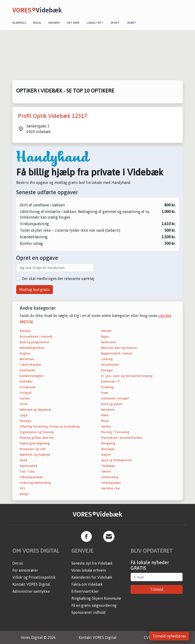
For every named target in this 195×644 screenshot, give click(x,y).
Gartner (25, 398)
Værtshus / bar (110, 488)
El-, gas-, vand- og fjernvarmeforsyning (127, 376)
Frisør (105, 393)
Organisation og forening (37, 432)
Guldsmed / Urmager (115, 398)
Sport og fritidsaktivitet (117, 460)
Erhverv (54, 23)
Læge (24, 415)
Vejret (131, 23)
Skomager (108, 449)
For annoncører (25, 570)
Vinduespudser (111, 483)
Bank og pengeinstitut (35, 342)
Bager (105, 337)
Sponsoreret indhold (88, 612)
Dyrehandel (28, 370)
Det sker (73, 23)
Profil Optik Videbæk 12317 (53, 116)
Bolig (37, 23)
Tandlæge (108, 466)
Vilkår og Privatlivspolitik (34, 577)
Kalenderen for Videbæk (92, 577)
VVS (22, 488)
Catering (107, 359)
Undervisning (110, 477)
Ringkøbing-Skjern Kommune (96, 598)
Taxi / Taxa (27, 471)
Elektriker (26, 382)
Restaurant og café (33, 449)
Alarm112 (19, 23)
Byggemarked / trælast (117, 353)
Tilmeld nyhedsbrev (169, 636)
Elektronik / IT (111, 382)
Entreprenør (28, 387)
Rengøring (108, 443)
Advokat (25, 331)
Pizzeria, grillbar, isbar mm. (37, 438)
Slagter (106, 455)
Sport (115, 23)
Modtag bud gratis (35, 290)
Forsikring (107, 387)
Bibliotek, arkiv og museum (119, 348)
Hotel (24, 404)
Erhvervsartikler (85, 591)
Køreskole (108, 410)
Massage (26, 421)
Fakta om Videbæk (87, 584)
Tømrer (106, 471)
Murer (105, 421)
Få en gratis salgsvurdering (94, 605)
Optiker (106, 426)
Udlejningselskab (31, 477)
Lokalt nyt (95, 23)
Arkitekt (106, 331)
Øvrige (24, 494)
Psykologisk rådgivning (35, 443)
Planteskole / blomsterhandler (122, 438)
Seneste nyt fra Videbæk (92, 563)
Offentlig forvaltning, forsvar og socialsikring (50, 426)
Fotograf (26, 393)
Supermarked (28, 466)
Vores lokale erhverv (89, 570)
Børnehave (27, 359)
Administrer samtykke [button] (31, 591)
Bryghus (25, 353)
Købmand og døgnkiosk (35, 410)
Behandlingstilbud (32, 348)
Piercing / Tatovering (115, 432)
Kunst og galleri (112, 404)
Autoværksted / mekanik (36, 337)
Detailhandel (110, 365)
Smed (23, 460)
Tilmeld (157, 589)
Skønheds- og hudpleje (35, 455)
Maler (105, 415)
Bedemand (108, 342)
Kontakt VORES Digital (31, 584)
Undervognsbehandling (35, 483)
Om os (18, 563)
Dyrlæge (107, 370)
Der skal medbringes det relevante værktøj (58, 279)
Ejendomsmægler (32, 376)
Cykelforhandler (31, 365)
